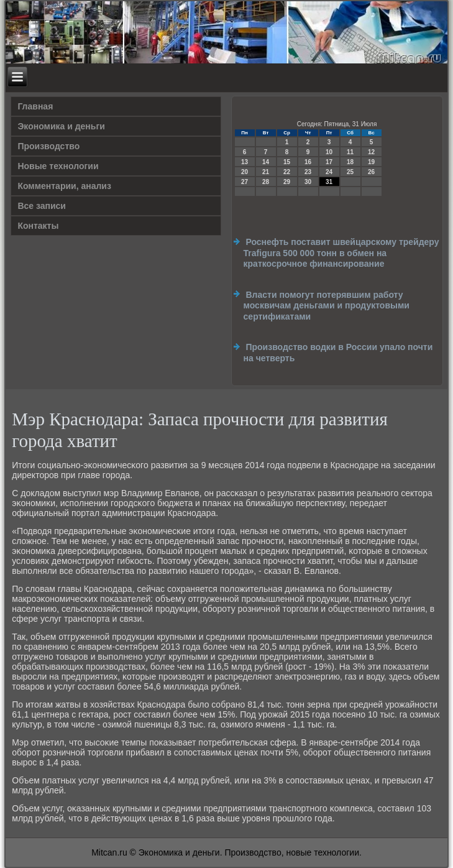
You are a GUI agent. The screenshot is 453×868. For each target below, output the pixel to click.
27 (245, 182)
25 (350, 172)
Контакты (38, 226)
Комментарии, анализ (64, 186)
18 (350, 162)
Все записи (42, 206)
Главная (35, 106)
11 (350, 152)
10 (329, 152)
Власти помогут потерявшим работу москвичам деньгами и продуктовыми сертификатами (327, 306)
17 (329, 162)
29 (287, 182)
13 (245, 162)
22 (287, 172)
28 (266, 182)
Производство (48, 146)
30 (308, 182)
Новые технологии (58, 166)
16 (308, 162)
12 (371, 152)
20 (245, 172)
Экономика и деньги (61, 126)
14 (266, 162)
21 (266, 172)
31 (329, 182)
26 (371, 172)
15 (287, 162)
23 (308, 172)
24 (329, 172)
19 (371, 162)
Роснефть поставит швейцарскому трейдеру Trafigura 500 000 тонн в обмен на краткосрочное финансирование (341, 253)
